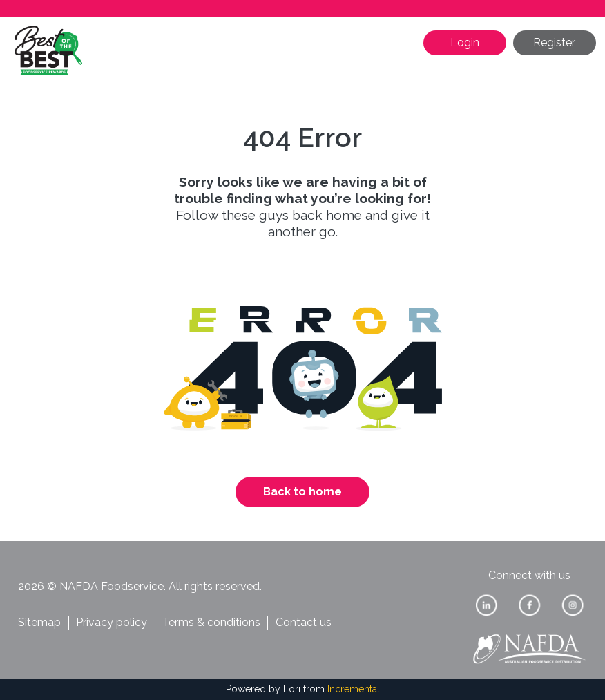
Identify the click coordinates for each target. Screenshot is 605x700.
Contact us (304, 622)
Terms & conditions (211, 622)
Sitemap (39, 622)
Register (554, 42)
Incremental (354, 689)
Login (465, 42)
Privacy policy (112, 622)
